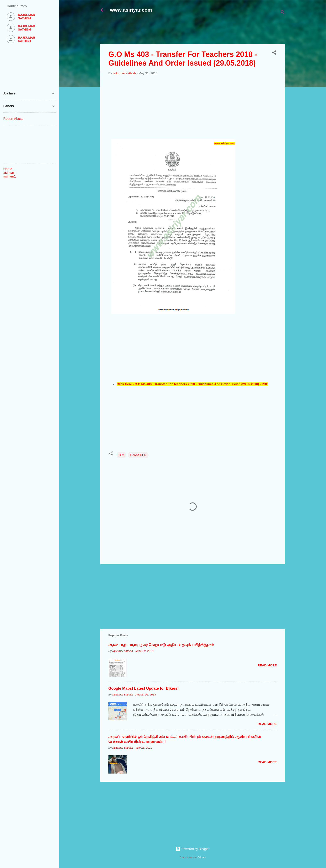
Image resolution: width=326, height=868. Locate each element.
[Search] (283, 13)
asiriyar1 (10, 176)
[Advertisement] (201, 31)
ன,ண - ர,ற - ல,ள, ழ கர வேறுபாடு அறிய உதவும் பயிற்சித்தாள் (161, 645)
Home (8, 169)
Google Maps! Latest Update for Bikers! (143, 688)
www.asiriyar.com (131, 10)
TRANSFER (138, 455)
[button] (274, 53)
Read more (267, 665)
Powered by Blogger (192, 849)
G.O (121, 455)
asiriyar (9, 173)
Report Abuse (13, 119)
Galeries (202, 857)
